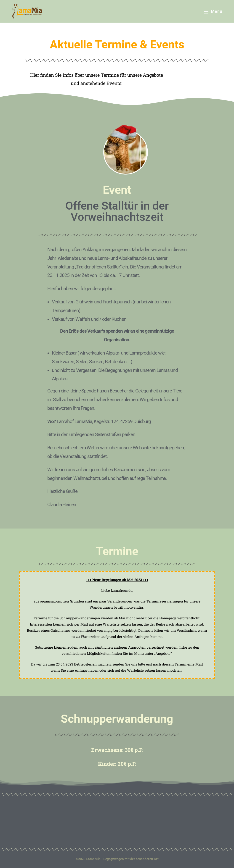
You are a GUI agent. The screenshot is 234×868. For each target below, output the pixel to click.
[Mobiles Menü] (213, 11)
